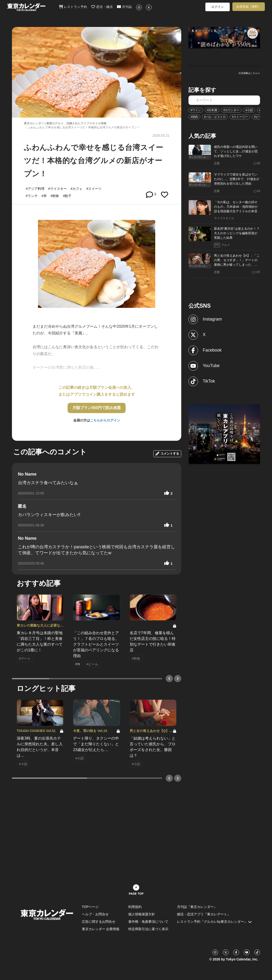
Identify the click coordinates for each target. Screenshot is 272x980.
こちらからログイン (105, 420)
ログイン (218, 7)
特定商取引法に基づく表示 (148, 929)
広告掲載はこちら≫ (249, 73)
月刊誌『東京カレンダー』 (197, 907)
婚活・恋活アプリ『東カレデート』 (204, 914)
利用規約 (135, 907)
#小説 (249, 110)
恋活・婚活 (102, 7)
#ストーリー (240, 117)
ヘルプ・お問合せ (95, 914)
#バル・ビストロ (215, 117)
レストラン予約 (73, 7)
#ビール (259, 117)
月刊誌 (125, 7)
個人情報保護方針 (142, 914)
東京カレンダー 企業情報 (101, 929)
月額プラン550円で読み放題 (97, 408)
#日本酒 (212, 110)
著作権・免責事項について (148, 922)
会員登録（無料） (249, 7)
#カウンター (231, 110)
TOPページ (90, 907)
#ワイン (196, 110)
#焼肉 (194, 117)
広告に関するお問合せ (99, 922)
